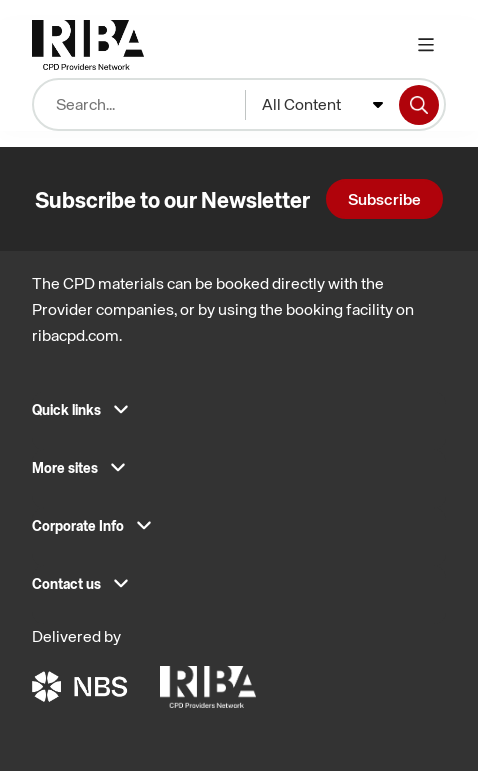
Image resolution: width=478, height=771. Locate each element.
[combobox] (322, 105)
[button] (239, 416)
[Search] (419, 105)
